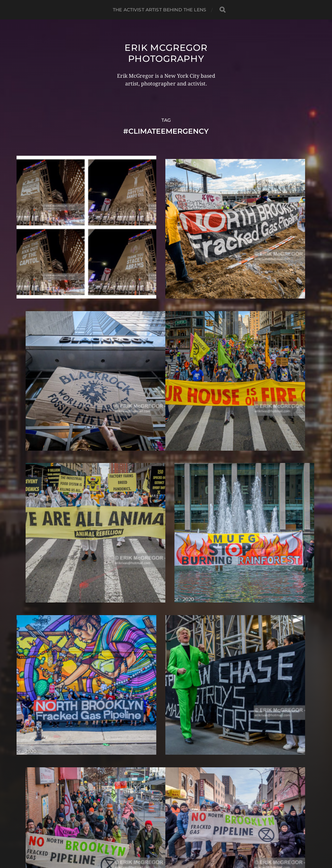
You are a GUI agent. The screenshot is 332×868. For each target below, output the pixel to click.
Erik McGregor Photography (166, 53)
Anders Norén (178, 840)
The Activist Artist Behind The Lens (160, 10)
